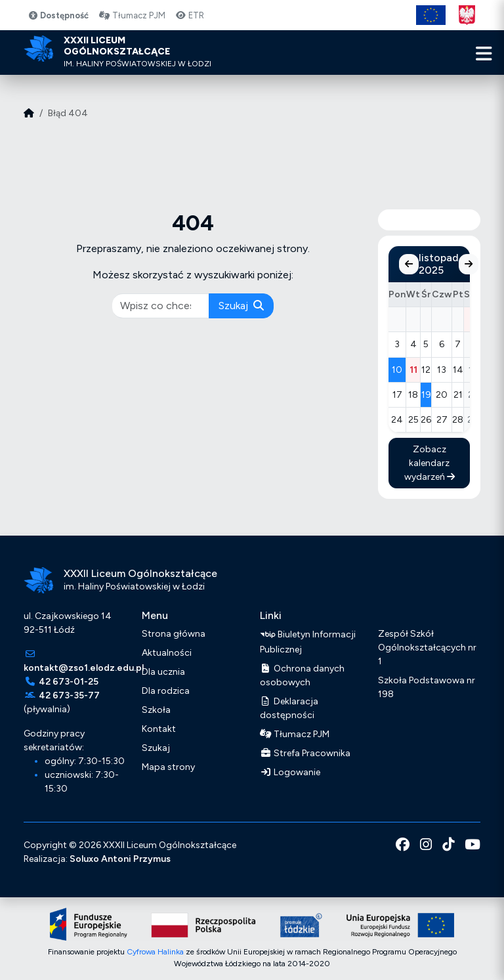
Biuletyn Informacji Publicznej (308, 641)
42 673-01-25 (69, 682)
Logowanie (290, 772)
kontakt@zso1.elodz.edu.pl (84, 668)
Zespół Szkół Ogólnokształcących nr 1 (427, 648)
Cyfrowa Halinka (155, 952)
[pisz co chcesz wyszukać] (161, 306)
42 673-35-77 (69, 695)
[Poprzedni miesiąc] (409, 264)
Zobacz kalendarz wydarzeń (430, 463)
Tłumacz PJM (132, 15)
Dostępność (58, 15)
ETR (190, 15)
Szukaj (241, 306)
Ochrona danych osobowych (302, 675)
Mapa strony (168, 767)
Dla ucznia (163, 672)
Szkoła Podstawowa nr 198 (427, 687)
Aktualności (167, 653)
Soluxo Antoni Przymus (120, 859)
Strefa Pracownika (305, 753)
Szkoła (156, 710)
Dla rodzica (166, 691)
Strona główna (174, 634)
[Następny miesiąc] (469, 264)
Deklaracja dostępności (289, 708)
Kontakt (159, 729)
